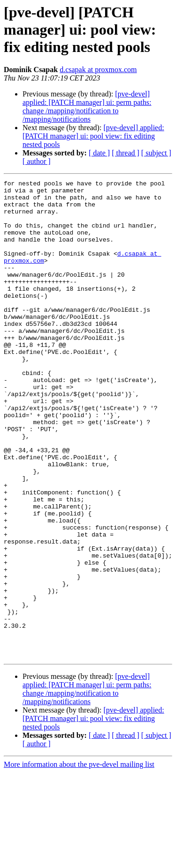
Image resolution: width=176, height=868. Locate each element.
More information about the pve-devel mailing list (79, 860)
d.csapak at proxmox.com (98, 70)
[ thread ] (126, 153)
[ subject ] (156, 153)
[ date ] (99, 153)
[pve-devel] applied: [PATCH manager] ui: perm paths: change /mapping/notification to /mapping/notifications (87, 107)
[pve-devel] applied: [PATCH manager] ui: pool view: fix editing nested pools (93, 136)
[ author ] (37, 161)
